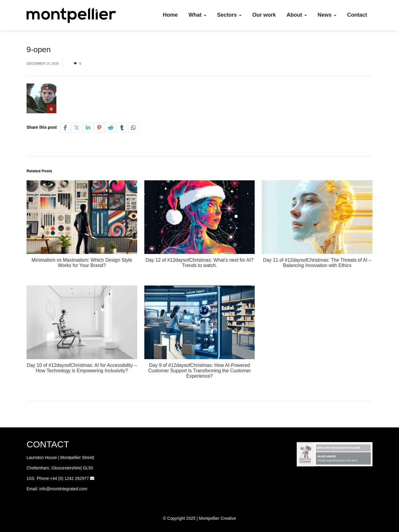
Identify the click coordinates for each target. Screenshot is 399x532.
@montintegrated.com (66, 489)
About (297, 15)
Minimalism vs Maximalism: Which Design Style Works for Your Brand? (82, 263)
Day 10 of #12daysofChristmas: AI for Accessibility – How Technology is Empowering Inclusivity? (82, 368)
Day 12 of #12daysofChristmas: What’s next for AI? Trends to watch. (199, 263)
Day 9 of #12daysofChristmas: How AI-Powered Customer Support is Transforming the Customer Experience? (199, 371)
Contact (357, 15)
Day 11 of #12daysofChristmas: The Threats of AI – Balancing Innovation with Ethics (317, 263)
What (197, 15)
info (43, 489)
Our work (264, 15)
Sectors (229, 15)
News (327, 15)
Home (170, 15)
